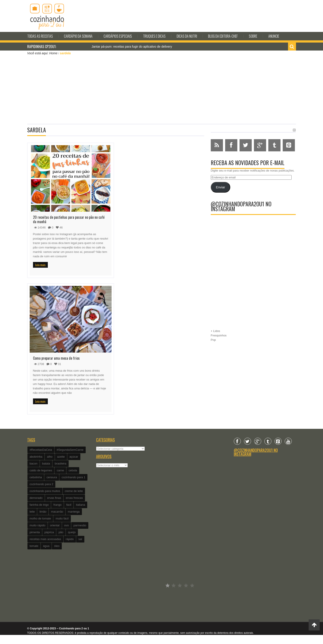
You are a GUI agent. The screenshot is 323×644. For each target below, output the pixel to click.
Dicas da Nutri (187, 36)
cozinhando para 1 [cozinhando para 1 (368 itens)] (73, 477)
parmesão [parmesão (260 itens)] (80, 525)
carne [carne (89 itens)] (60, 470)
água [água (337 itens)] (46, 546)
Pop (213, 340)
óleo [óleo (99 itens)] (57, 546)
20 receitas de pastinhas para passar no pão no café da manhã (69, 219)
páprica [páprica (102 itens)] (49, 532)
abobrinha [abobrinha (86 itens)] (36, 457)
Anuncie (274, 36)
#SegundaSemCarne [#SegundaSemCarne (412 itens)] (70, 450)
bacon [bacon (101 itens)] (34, 463)
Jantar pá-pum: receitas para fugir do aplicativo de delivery (132, 47)
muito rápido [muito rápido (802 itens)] (38, 525)
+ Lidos (215, 331)
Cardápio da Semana (78, 36)
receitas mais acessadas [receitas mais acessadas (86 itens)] (45, 539)
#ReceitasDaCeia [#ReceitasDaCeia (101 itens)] (41, 450)
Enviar (220, 187)
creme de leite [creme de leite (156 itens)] (74, 491)
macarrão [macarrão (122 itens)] (57, 512)
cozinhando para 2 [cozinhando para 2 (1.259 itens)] (42, 484)
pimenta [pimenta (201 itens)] (35, 532)
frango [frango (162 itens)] (57, 505)
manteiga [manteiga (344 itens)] (74, 512)
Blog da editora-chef (223, 36)
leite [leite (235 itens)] (32, 512)
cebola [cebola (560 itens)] (73, 470)
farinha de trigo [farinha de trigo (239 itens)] (39, 505)
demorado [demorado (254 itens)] (36, 498)
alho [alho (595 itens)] (50, 457)
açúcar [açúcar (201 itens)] (74, 457)
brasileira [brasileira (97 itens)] (61, 463)
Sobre (253, 36)
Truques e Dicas (154, 36)
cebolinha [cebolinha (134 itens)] (36, 477)
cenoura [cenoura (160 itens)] (52, 477)
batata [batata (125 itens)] (46, 463)
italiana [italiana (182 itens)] (80, 505)
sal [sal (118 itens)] (80, 539)
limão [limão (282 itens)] (43, 512)
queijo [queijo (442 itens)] (72, 532)
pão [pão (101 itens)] (61, 532)
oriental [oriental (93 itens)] (55, 525)
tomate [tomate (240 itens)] (34, 546)
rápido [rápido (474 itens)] (70, 539)
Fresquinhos (219, 335)
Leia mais (40, 265)
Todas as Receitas (40, 36)
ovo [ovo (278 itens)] (67, 525)
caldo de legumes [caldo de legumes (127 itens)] (41, 470)
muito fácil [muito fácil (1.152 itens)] (62, 518)
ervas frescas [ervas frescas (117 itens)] (74, 498)
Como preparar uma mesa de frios (56, 358)
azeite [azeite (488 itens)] (61, 457)
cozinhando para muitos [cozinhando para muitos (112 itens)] (45, 491)
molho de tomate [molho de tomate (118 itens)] (40, 518)
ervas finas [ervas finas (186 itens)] (54, 498)
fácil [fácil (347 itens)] (69, 505)
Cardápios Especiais (118, 36)
